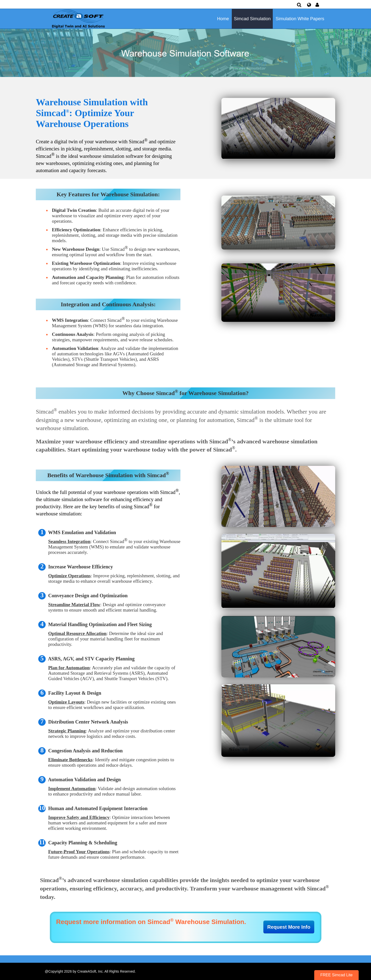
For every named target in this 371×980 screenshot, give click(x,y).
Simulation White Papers (300, 19)
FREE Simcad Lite (337, 975)
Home (223, 19)
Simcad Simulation (252, 19)
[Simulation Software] (77, 18)
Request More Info (289, 927)
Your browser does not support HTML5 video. (278, 128)
